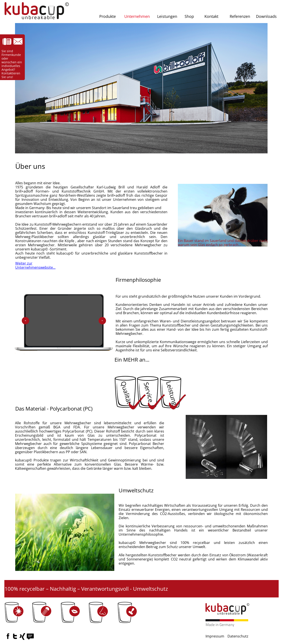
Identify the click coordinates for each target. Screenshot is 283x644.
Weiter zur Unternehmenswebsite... (35, 265)
